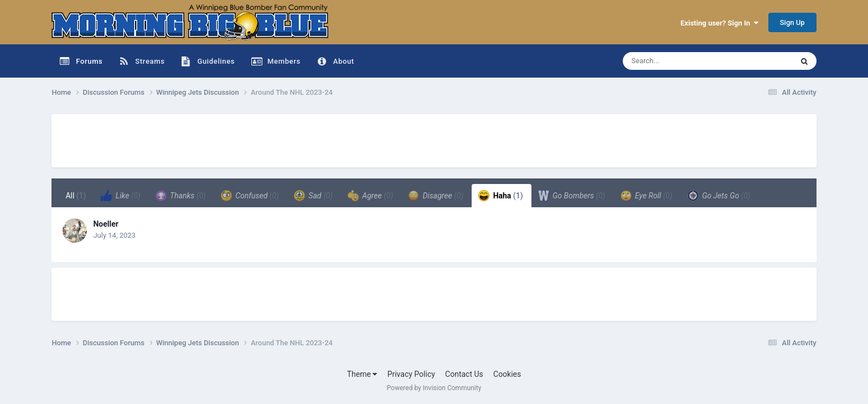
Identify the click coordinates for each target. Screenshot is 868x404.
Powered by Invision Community (434, 388)
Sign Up (792, 22)
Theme (362, 374)
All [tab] (76, 196)
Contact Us (464, 374)
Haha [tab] (501, 196)
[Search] (680, 61)
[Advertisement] (253, 139)
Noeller (105, 224)
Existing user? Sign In (719, 23)
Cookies (507, 374)
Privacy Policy (411, 374)
